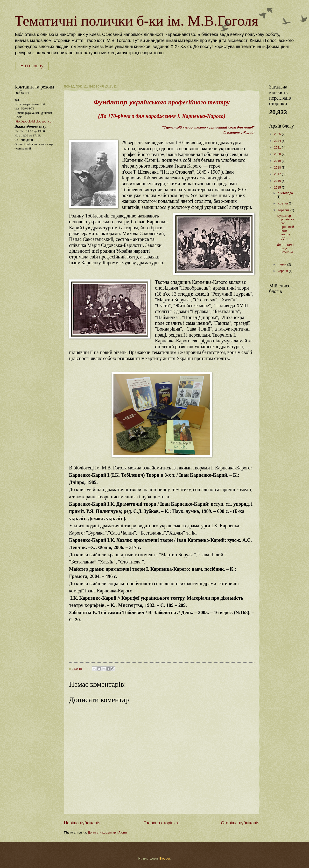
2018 (278, 167)
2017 (278, 174)
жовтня (283, 203)
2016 (278, 181)
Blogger (165, 858)
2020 (278, 154)
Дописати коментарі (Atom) (107, 832)
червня (283, 271)
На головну (32, 66)
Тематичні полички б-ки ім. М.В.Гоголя (136, 21)
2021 (278, 147)
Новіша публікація (82, 823)
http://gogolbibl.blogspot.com (34, 121)
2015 (278, 187)
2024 (278, 141)
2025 (278, 134)
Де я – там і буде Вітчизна (285, 250)
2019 (278, 161)
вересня (284, 210)
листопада (285, 193)
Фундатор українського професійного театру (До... (285, 227)
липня (282, 264)
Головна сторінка (161, 823)
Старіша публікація (240, 823)
